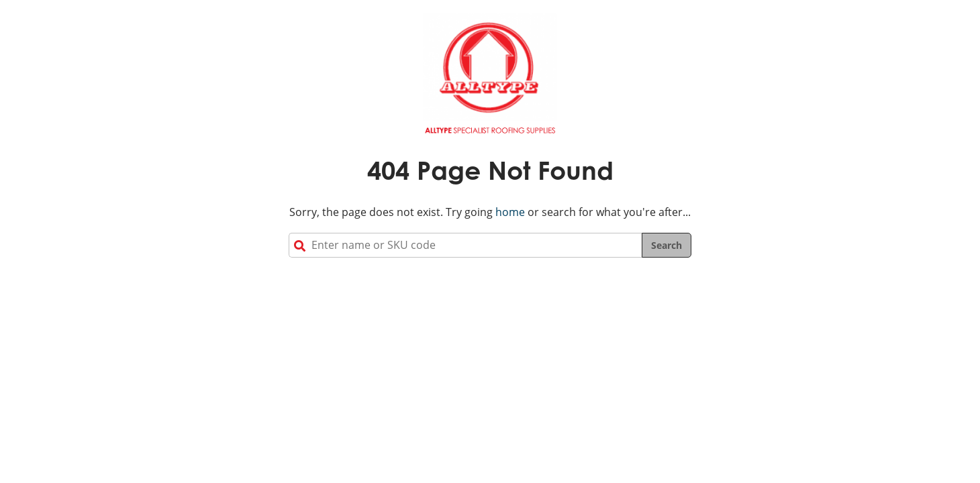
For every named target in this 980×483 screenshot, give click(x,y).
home (510, 212)
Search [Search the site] (667, 245)
